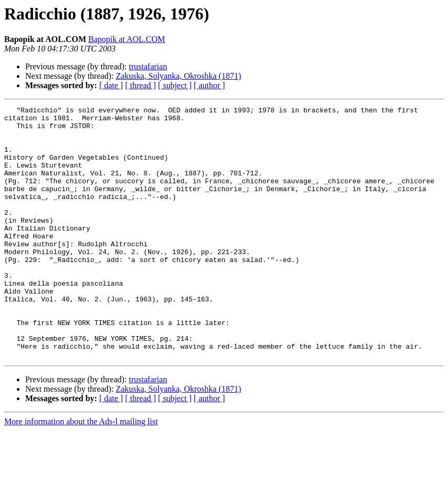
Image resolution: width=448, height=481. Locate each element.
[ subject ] (175, 85)
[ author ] (210, 85)
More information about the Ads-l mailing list (81, 472)
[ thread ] (140, 85)
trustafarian (148, 66)
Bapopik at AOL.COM (127, 39)
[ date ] (111, 85)
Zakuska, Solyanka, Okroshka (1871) (178, 76)
